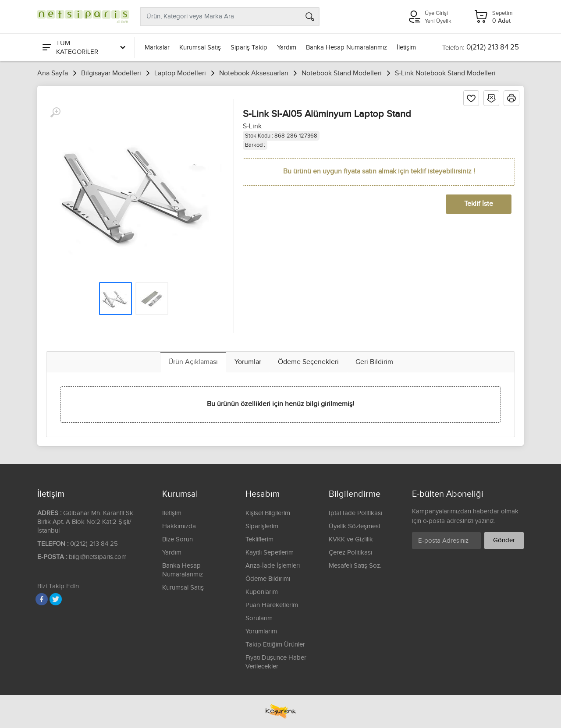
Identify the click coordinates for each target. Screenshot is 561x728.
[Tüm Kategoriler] (83, 48)
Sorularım (259, 618)
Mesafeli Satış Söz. (355, 566)
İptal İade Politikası (355, 513)
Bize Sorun (178, 539)
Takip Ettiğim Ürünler (275, 645)
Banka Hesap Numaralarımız (346, 48)
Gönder (504, 540)
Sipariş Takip (249, 48)
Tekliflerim (259, 539)
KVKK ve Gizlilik (351, 539)
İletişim (406, 48)
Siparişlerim (262, 526)
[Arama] (310, 17)
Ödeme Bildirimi (268, 579)
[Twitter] (56, 599)
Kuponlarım (262, 592)
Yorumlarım (261, 631)
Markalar (157, 48)
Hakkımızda (179, 526)
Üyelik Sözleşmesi (354, 526)
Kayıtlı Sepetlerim (270, 553)
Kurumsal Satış (200, 48)
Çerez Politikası (350, 553)
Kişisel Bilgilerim (268, 513)
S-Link (252, 126)
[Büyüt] (55, 113)
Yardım (287, 48)
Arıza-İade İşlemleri (273, 566)
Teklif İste (479, 204)
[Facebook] (42, 599)
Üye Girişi (436, 13)
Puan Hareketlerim (272, 605)
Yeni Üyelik (438, 21)
